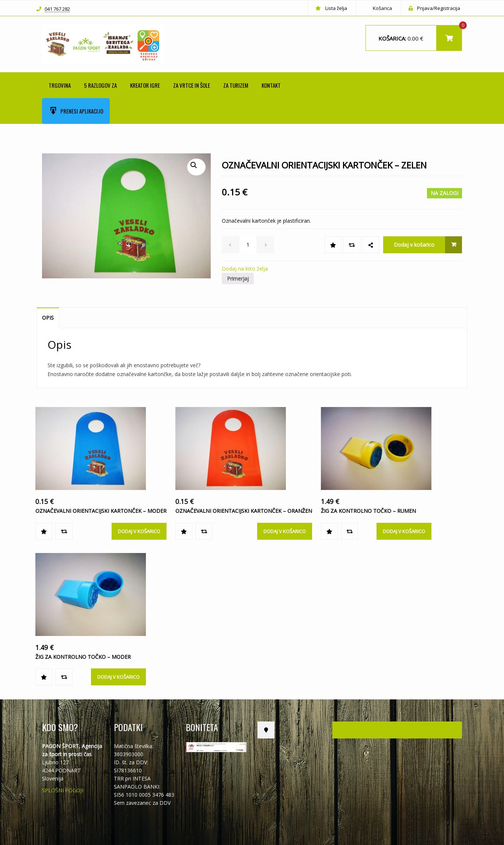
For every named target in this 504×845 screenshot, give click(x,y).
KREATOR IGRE (145, 85)
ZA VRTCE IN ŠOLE (192, 85)
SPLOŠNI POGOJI (63, 790)
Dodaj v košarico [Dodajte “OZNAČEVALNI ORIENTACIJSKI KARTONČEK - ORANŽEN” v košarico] (285, 531)
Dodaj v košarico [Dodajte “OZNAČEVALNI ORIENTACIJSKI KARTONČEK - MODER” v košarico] (139, 531)
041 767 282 (57, 9)
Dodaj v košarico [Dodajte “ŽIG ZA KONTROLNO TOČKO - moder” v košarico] (118, 677)
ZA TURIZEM (236, 85)
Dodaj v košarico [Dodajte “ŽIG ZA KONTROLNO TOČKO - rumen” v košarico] (404, 531)
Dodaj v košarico (414, 245)
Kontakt (271, 85)
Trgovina (60, 85)
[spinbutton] (248, 245)
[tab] (48, 318)
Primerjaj (238, 279)
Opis (48, 318)
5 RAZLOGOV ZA (100, 85)
